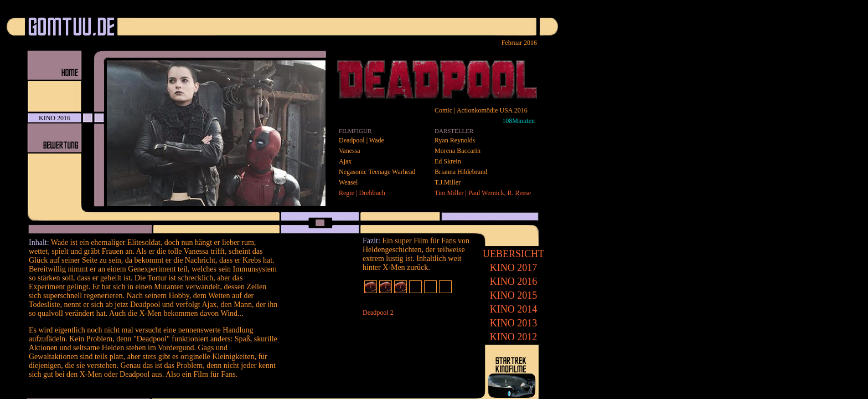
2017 (514, 268)
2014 (514, 309)
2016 (514, 282)
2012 (514, 337)
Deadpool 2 (378, 313)
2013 (514, 323)
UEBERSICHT (513, 254)
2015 (514, 295)
